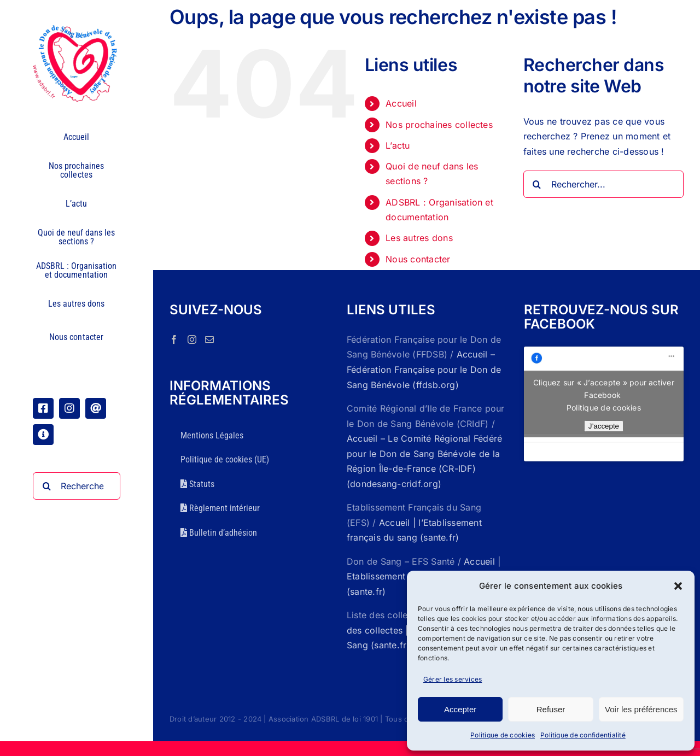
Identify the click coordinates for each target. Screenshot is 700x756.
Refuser (551, 709)
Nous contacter (418, 259)
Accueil (401, 103)
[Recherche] (46, 486)
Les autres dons (419, 238)
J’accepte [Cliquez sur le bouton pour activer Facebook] (604, 426)
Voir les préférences (641, 709)
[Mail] (209, 339)
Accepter (460, 709)
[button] (678, 586)
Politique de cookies (503, 735)
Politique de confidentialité (583, 735)
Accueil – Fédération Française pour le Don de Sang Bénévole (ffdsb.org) (424, 369)
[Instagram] (192, 339)
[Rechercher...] (77, 486)
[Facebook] (174, 339)
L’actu (398, 145)
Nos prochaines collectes (439, 125)
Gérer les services (453, 679)
